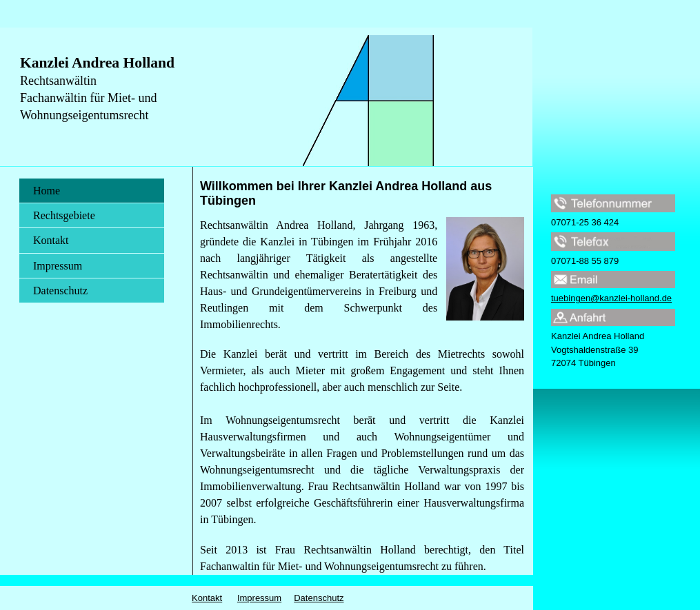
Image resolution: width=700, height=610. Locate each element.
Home (47, 191)
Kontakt (51, 240)
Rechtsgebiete (64, 215)
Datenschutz (60, 291)
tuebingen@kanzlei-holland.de (611, 298)
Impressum (58, 266)
